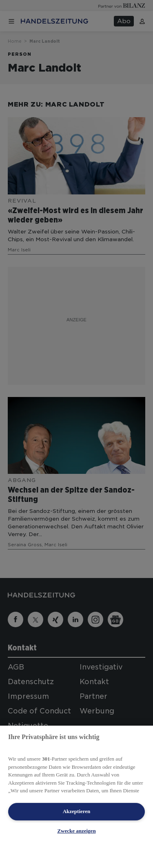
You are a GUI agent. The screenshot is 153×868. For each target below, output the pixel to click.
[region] (76, 797)
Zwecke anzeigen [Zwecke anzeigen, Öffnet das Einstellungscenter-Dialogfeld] (76, 831)
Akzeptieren (77, 811)
